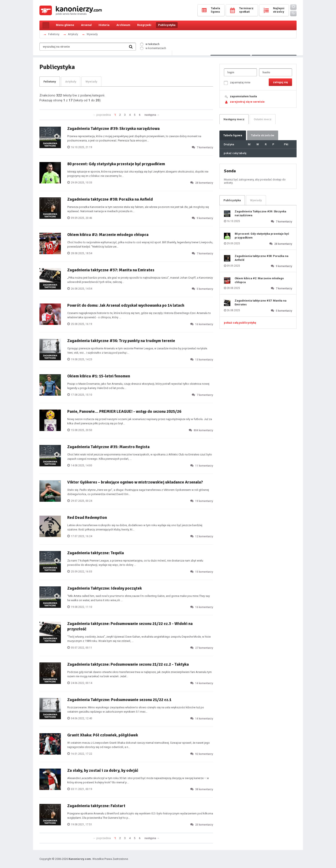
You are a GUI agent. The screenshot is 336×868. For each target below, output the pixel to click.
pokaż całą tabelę (235, 153)
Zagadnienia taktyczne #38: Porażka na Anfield (110, 199)
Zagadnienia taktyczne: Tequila (96, 553)
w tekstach (150, 44)
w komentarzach (153, 48)
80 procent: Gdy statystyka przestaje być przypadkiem (116, 164)
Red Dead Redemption (87, 518)
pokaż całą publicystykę (240, 323)
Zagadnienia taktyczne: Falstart (96, 806)
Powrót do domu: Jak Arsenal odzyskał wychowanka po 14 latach (126, 305)
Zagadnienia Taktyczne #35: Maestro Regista (108, 447)
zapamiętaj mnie (237, 83)
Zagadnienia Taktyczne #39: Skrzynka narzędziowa (113, 129)
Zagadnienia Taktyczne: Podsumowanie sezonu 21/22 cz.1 (119, 700)
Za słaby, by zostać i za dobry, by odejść (103, 770)
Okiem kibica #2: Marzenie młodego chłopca (108, 235)
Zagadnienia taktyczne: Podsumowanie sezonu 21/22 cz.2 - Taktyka (128, 664)
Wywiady (92, 34)
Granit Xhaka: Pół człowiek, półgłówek (103, 735)
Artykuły (73, 34)
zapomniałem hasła (243, 96)
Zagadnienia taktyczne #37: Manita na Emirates (111, 270)
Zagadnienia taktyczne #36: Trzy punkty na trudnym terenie (121, 341)
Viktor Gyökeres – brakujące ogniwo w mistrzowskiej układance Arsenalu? (135, 482)
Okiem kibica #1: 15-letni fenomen (99, 376)
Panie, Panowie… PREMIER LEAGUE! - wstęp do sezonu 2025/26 (124, 411)
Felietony (54, 34)
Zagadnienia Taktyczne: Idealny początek (105, 588)
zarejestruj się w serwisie (247, 102)
